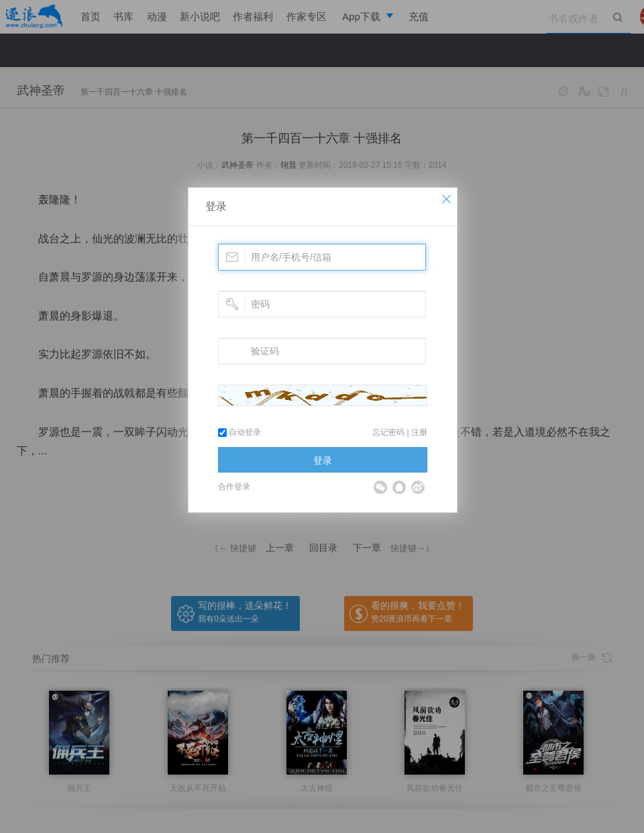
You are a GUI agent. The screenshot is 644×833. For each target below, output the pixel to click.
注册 (419, 432)
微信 (380, 487)
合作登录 (234, 487)
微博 (418, 487)
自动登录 (239, 432)
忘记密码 (388, 432)
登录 (216, 206)
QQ (399, 487)
